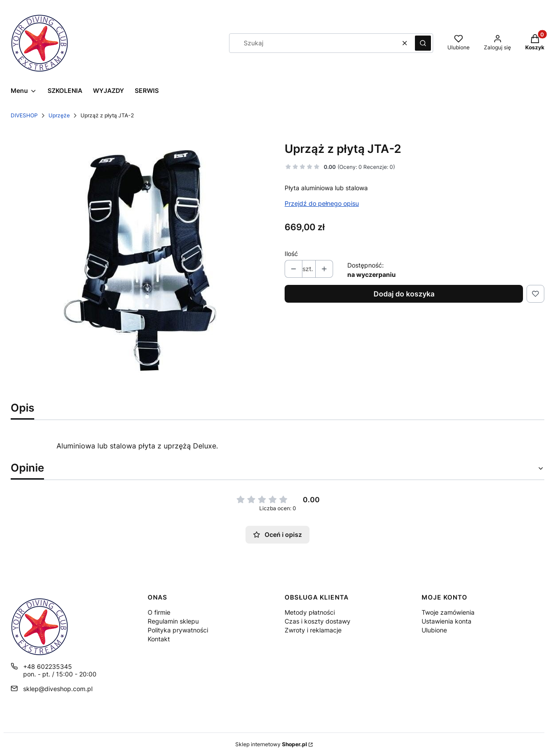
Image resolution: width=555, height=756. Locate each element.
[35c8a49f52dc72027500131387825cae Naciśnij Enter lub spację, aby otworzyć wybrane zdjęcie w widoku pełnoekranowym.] (141, 262)
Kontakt (159, 639)
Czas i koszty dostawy (318, 621)
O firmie (159, 612)
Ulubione (434, 630)
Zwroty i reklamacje (313, 630)
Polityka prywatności (178, 630)
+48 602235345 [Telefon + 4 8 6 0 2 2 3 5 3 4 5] (48, 666)
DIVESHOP (24, 115)
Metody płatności (310, 612)
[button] (423, 43)
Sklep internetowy (271, 744)
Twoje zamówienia (448, 612)
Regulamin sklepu (173, 621)
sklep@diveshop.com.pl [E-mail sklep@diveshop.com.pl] (58, 689)
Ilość (291, 254)
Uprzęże (59, 115)
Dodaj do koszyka (404, 294)
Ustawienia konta (446, 621)
